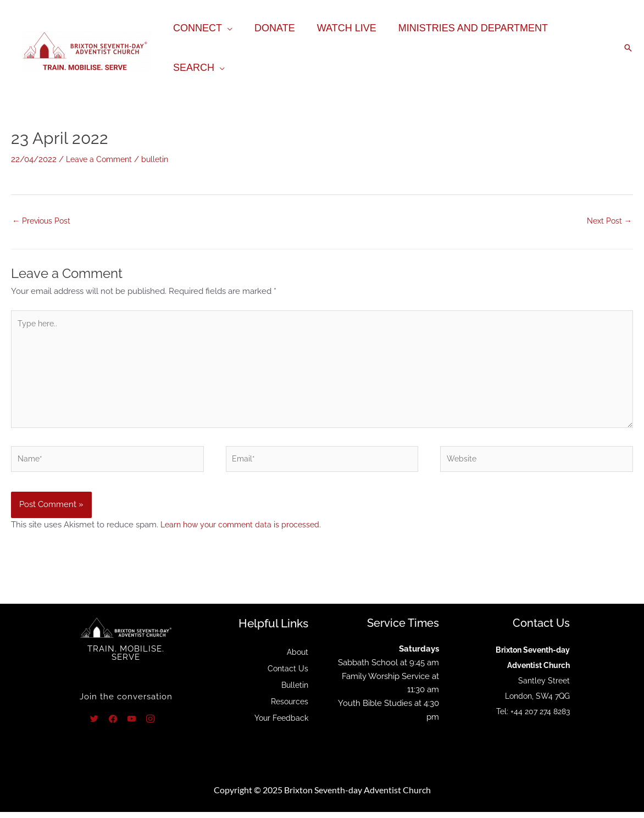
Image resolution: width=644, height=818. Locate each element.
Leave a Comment (101, 159)
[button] (628, 48)
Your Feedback (279, 724)
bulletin (160, 159)
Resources (288, 708)
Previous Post (43, 221)
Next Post (608, 221)
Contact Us (287, 675)
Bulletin (294, 691)
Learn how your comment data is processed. (245, 531)
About (297, 658)
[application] (226, 28)
